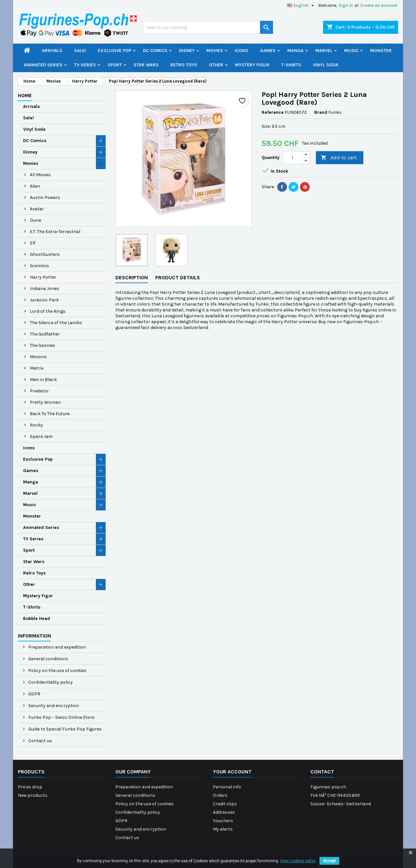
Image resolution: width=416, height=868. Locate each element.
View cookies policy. (298, 861)
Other (216, 65)
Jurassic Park (44, 300)
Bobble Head (37, 618)
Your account (232, 772)
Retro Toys (184, 65)
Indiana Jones (45, 289)
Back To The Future (50, 414)
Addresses (224, 812)
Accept (329, 861)
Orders (220, 795)
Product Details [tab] (178, 277)
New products (33, 795)
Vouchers (223, 821)
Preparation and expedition (57, 647)
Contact (322, 772)
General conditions (48, 659)
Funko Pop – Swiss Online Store (61, 717)
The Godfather (45, 334)
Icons (241, 51)
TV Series (85, 65)
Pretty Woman (45, 402)
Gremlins (39, 266)
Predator (39, 391)
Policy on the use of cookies (57, 671)
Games (268, 51)
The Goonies (43, 345)
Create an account (379, 5)
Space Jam (41, 436)
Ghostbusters (45, 254)
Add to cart (339, 158)
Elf (33, 243)
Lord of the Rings (48, 311)
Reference (273, 112)
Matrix (37, 368)
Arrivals (52, 51)
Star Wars (146, 65)
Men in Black (43, 380)
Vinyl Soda (326, 65)
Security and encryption (53, 706)
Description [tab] (132, 277)
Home (25, 95)
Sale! (80, 51)
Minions (38, 357)
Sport (115, 65)
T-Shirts (291, 65)
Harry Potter (43, 277)
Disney (187, 51)
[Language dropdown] (301, 6)
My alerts (223, 829)
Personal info (227, 787)
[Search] (208, 27)
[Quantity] (292, 158)
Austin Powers (45, 197)
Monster (381, 51)
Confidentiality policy (50, 682)
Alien (35, 186)
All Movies (40, 175)
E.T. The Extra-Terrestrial (55, 232)
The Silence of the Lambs (56, 323)
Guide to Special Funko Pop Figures (65, 729)
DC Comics (155, 51)
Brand (321, 112)
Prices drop (30, 787)
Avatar (37, 209)
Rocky (36, 425)
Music (351, 51)
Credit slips (225, 804)
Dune (35, 220)
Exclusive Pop (115, 51)
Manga (295, 51)
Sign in (346, 5)
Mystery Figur (252, 65)
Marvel (324, 51)
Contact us (40, 741)
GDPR (34, 694)
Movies (215, 51)
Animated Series (43, 65)
